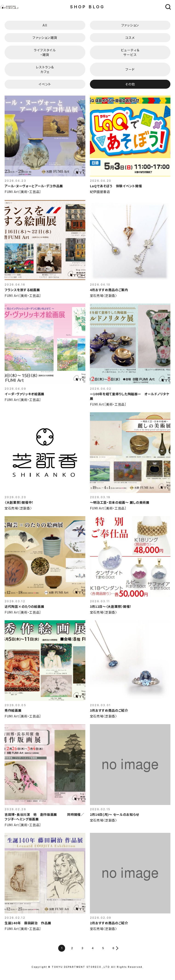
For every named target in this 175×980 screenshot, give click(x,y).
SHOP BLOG (87, 7)
